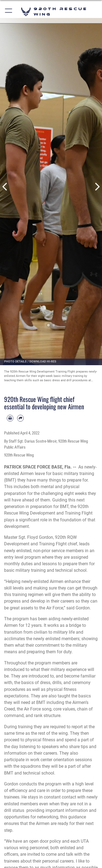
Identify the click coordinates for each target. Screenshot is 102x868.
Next (97, 187)
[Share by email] (20, 418)
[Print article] (10, 418)
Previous (5, 187)
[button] (9, 12)
